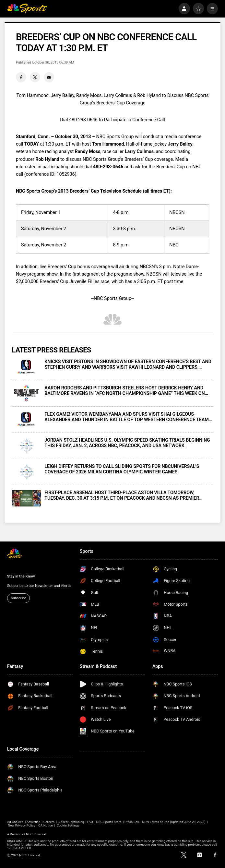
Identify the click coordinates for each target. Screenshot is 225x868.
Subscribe (19, 598)
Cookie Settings (68, 825)
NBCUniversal (36, 834)
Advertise (33, 822)
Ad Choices (15, 822)
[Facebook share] (21, 77)
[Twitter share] (35, 77)
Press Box (132, 822)
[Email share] (49, 77)
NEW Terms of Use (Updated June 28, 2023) (174, 822)
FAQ (90, 822)
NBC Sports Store (109, 822)
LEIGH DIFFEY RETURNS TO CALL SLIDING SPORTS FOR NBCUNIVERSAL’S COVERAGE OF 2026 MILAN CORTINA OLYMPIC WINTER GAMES (122, 469)
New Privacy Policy (21, 825)
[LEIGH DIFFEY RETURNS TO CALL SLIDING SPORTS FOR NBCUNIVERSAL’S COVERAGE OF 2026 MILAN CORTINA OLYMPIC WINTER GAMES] (26, 472)
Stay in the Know (21, 576)
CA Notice (46, 825)
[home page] (27, 8)
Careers (49, 822)
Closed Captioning (71, 822)
